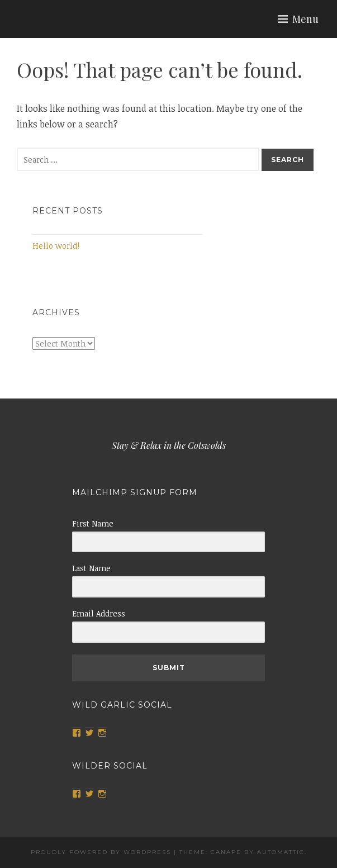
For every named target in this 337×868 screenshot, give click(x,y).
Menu (305, 19)
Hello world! (56, 246)
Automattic (281, 852)
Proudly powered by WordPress (101, 852)
